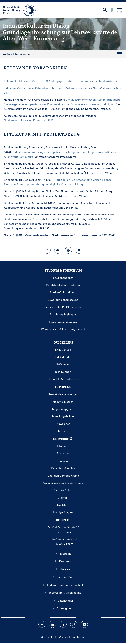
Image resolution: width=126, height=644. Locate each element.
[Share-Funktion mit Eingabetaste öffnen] (47, 250)
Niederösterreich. (110, 81)
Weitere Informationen (17, 54)
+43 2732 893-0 (63, 544)
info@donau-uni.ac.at (63, 539)
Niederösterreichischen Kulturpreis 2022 (29, 120)
